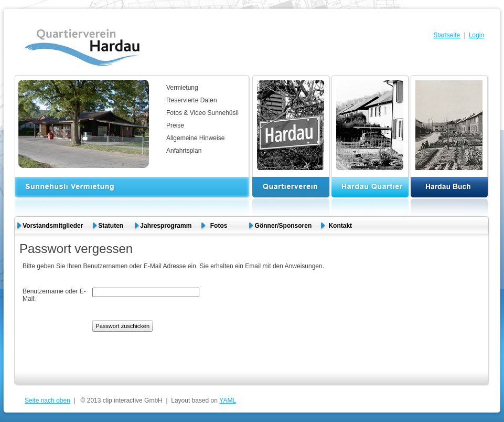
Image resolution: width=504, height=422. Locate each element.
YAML (228, 400)
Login (476, 35)
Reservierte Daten (192, 100)
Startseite (447, 35)
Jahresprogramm (166, 226)
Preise (175, 125)
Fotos (223, 226)
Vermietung (182, 88)
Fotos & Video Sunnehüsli (202, 113)
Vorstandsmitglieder (53, 226)
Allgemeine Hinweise (195, 138)
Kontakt (340, 226)
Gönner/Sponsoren (283, 226)
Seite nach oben (47, 400)
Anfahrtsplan (184, 151)
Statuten (111, 226)
